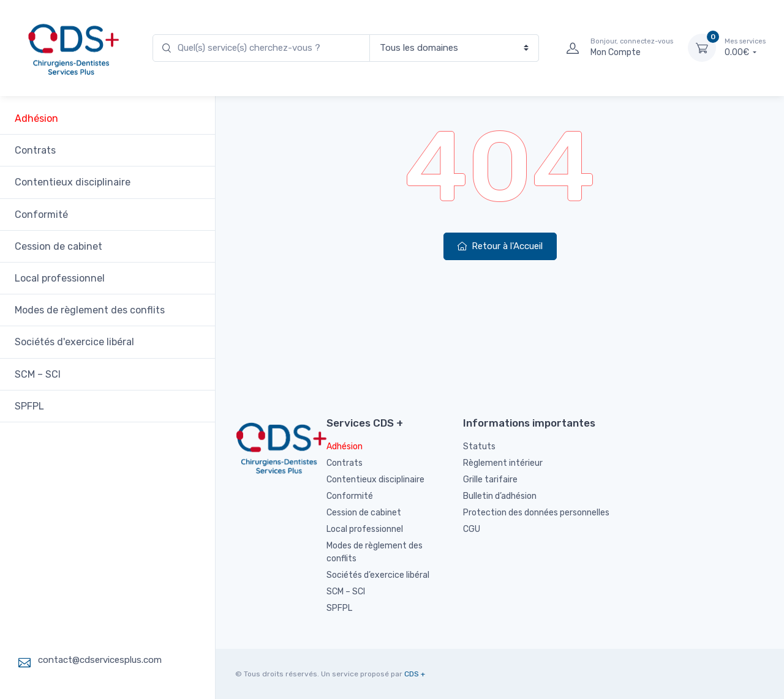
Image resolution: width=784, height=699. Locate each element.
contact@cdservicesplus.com (100, 660)
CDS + (415, 674)
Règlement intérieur (503, 463)
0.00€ (745, 47)
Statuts (479, 447)
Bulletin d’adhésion (500, 496)
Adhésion (40, 118)
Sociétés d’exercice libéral (378, 575)
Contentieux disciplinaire (76, 182)
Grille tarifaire (490, 480)
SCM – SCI (41, 374)
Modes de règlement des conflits (93, 310)
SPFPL (33, 406)
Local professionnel (63, 278)
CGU (472, 529)
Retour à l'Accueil (500, 246)
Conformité (45, 215)
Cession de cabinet (62, 246)
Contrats (39, 150)
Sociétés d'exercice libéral (78, 342)
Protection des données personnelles (536, 513)
